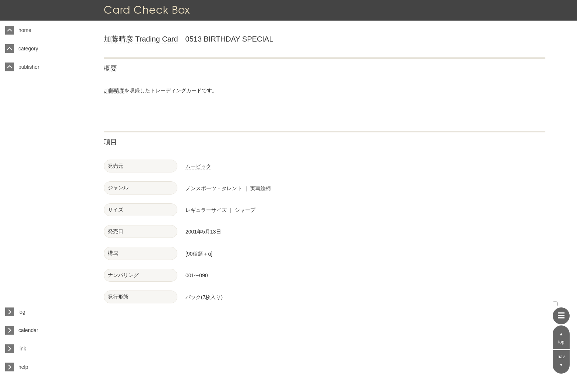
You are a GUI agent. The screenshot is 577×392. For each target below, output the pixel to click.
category (28, 49)
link (22, 349)
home (25, 30)
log (22, 312)
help (23, 367)
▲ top (561, 338)
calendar (28, 330)
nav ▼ (561, 361)
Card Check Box (147, 10)
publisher (29, 67)
